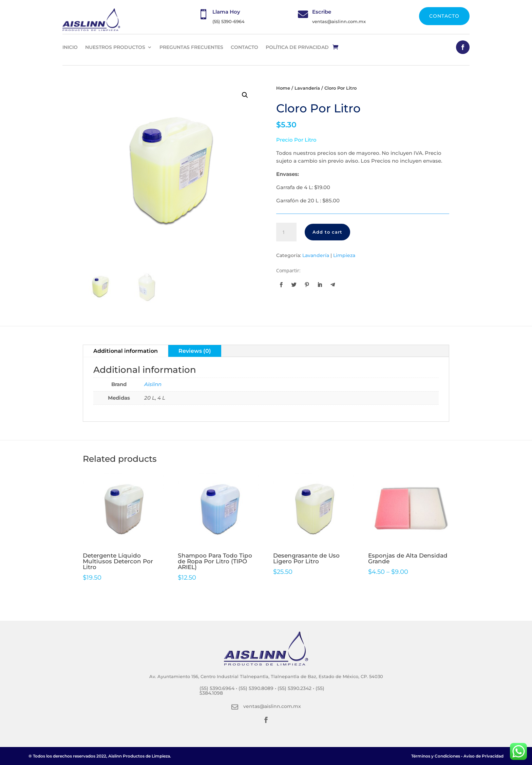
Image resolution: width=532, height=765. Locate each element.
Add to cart (327, 232)
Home (283, 88)
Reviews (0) (195, 351)
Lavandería (307, 88)
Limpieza (344, 255)
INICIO (70, 47)
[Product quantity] (286, 232)
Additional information (126, 351)
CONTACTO (444, 16)
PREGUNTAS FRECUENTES (191, 47)
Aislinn (153, 384)
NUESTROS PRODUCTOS (115, 47)
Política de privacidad (297, 47)
